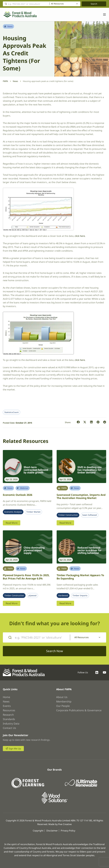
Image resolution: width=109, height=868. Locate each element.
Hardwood (63, 595)
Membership (64, 701)
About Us (62, 697)
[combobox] (65, 4)
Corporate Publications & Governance (79, 710)
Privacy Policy (68, 831)
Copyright (38, 831)
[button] (78, 422)
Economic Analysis (13, 512)
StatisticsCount (11, 412)
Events (7, 706)
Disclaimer (52, 831)
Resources (9, 710)
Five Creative (65, 824)
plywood (33, 595)
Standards (9, 719)
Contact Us (9, 728)
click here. (80, 236)
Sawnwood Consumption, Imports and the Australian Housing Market (81, 496)
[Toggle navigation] (103, 15)
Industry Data (11, 723)
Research (8, 715)
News (15, 81)
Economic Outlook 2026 (18, 495)
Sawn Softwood (90, 515)
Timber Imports (80, 595)
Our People (63, 706)
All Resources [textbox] (57, 4)
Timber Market (33, 512)
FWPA (5, 81)
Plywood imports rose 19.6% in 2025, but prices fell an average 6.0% (26, 577)
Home (6, 697)
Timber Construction (68, 515)
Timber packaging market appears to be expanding (80, 577)
